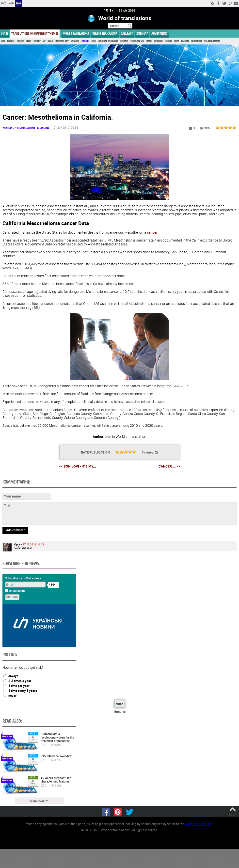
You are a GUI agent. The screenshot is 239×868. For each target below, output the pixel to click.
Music (93, 41)
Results (120, 712)
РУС (4, 3)
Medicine (85, 41)
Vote (120, 704)
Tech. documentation (212, 41)
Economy (20, 41)
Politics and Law (137, 41)
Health (29, 41)
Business (11, 41)
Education (124, 41)
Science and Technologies (108, 41)
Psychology (159, 41)
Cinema (50, 41)
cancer (152, 233)
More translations (76, 34)
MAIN (5, 34)
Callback (127, 34)
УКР (11, 3)
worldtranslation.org (199, 824)
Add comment (15, 530)
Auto (3, 41)
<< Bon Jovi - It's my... (78, 466)
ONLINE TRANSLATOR (105, 34)
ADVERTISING (159, 34)
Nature (149, 41)
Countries (185, 41)
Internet (37, 41)
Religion (169, 41)
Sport (177, 41)
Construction (196, 41)
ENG (18, 3)
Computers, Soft (62, 41)
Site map (142, 34)
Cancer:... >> (169, 467)
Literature (75, 41)
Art (44, 41)
